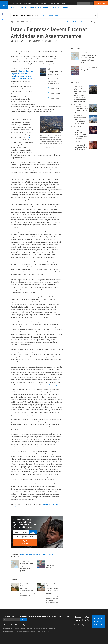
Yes (43, 16)
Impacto (53, 7)
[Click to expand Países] (14, 7)
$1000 (25, 537)
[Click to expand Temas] (23, 7)
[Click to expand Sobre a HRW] (64, 7)
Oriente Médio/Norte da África (31, 554)
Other (33, 537)
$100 (25, 532)
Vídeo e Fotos (43, 7)
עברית (88, 22)
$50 (17, 532)
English (25, 3)
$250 (33, 532)
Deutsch (36, 3)
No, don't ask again (52, 16)
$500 (17, 537)
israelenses (56, 54)
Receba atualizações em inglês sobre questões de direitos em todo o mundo (37, 616)
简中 (17, 3)
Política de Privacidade (15, 625)
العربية (12, 3)
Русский (53, 3)
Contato (6, 625)
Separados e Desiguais (52, 385)
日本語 (41, 3)
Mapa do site (26, 625)
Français (30, 3)
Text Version (34, 625)
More (65, 3)
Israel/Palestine (48, 554)
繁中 (20, 3)
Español (59, 3)
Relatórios (32, 7)
